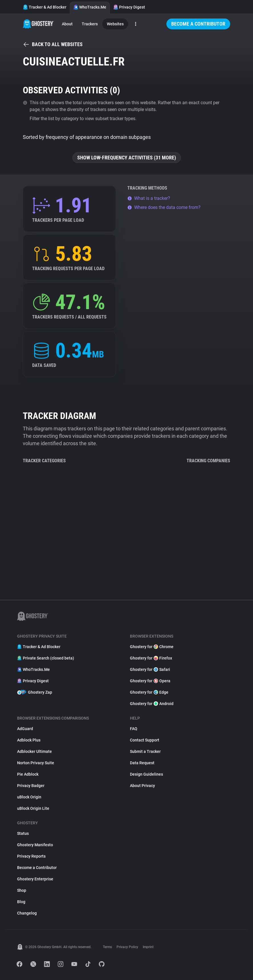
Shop (22, 890)
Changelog (27, 913)
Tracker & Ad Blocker (45, 7)
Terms (107, 947)
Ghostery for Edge (149, 692)
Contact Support (145, 740)
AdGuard (25, 729)
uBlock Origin (29, 797)
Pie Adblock (28, 774)
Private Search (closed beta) (46, 658)
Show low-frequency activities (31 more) (127, 158)
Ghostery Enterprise (35, 879)
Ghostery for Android (152, 704)
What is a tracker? (149, 198)
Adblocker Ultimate (34, 751)
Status (23, 833)
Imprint (148, 947)
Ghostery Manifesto (35, 845)
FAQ (134, 729)
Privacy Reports (31, 856)
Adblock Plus (29, 740)
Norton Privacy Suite (36, 763)
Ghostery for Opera (150, 681)
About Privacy (142, 786)
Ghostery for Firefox (151, 658)
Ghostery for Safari (150, 669)
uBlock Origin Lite (33, 808)
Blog (21, 902)
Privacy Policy (127, 947)
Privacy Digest (129, 7)
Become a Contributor (198, 24)
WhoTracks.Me (90, 7)
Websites (115, 24)
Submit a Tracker (145, 751)
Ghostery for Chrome (152, 647)
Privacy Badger (31, 786)
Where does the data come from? (164, 207)
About (67, 24)
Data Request (142, 763)
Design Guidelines (146, 774)
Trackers (90, 24)
